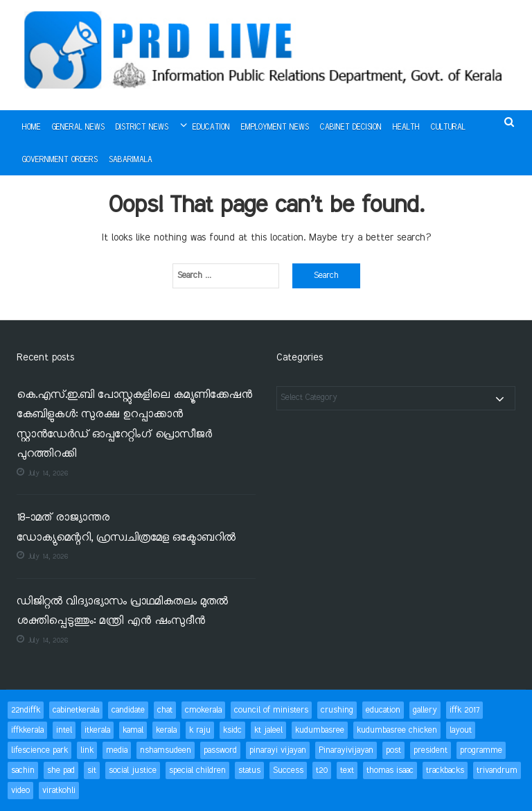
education (383, 710)
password (220, 750)
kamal (133, 730)
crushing (337, 710)
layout (461, 730)
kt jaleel (268, 730)
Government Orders (60, 160)
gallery (425, 710)
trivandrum (497, 770)
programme (481, 750)
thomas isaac (390, 770)
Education (211, 128)
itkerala (97, 730)
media (117, 750)
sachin (23, 770)
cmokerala (203, 710)
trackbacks (445, 770)
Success (288, 770)
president (431, 750)
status (249, 770)
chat (165, 710)
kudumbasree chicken (397, 730)
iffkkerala (27, 730)
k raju (200, 730)
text (347, 770)
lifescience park (39, 750)
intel (64, 730)
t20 (322, 770)
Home (32, 128)
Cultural (448, 128)
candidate (128, 710)
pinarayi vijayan (278, 750)
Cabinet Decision (351, 128)
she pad (61, 770)
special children (197, 770)
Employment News (275, 128)
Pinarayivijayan (346, 750)
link (87, 750)
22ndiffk (26, 710)
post (393, 750)
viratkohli (59, 791)
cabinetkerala (76, 710)
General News (78, 128)
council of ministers (271, 710)
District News (142, 128)
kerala (166, 730)
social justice (133, 770)
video (20, 791)
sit (92, 770)
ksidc (232, 730)
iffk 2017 (464, 710)
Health (406, 128)
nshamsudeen (166, 750)
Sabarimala (131, 160)
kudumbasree (320, 730)
